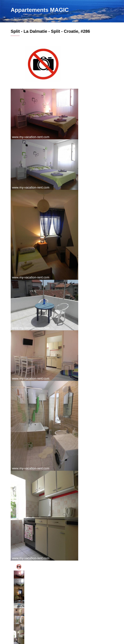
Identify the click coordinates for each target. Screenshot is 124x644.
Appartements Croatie (28, 19)
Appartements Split (61, 19)
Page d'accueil (15, 19)
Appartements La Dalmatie (45, 19)
